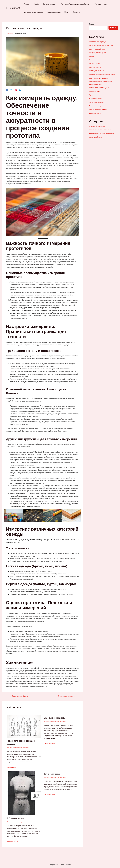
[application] (55, 4)
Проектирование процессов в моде (102, 45)
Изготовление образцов (98, 42)
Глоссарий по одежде (97, 126)
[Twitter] (11, 89)
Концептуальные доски (98, 52)
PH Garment (13, 8)
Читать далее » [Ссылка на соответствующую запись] (12, 767)
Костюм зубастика (96, 98)
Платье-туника (95, 91)
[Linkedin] (20, 89)
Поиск (91, 24)
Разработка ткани (96, 60)
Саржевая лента (95, 112)
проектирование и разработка (100, 129)
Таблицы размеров (16, 818)
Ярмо (91, 94)
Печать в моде (95, 63)
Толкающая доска (52, 774)
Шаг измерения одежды (55, 718)
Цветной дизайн (95, 67)
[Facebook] (7, 89)
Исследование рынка (97, 70)
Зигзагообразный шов (97, 102)
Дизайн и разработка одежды (100, 87)
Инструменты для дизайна (99, 78)
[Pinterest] (16, 89)
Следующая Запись (66, 696)
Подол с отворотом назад (99, 109)
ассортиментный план (97, 49)
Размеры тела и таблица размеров (18, 747)
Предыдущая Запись (19, 696)
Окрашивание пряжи (97, 105)
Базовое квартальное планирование (103, 74)
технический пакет (96, 136)
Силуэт (92, 56)
